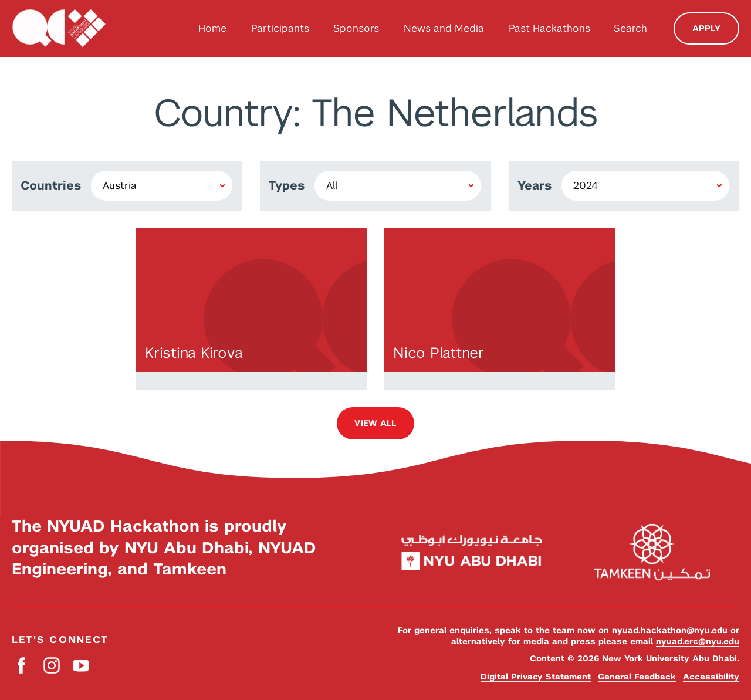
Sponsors (356, 28)
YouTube (81, 666)
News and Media (444, 28)
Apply (706, 28)
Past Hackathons (549, 28)
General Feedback (637, 677)
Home (212, 28)
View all (375, 423)
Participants (280, 28)
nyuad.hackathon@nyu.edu (670, 630)
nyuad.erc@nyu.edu (698, 641)
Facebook (22, 666)
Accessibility (711, 677)
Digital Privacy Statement (536, 677)
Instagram (51, 666)
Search (630, 28)
